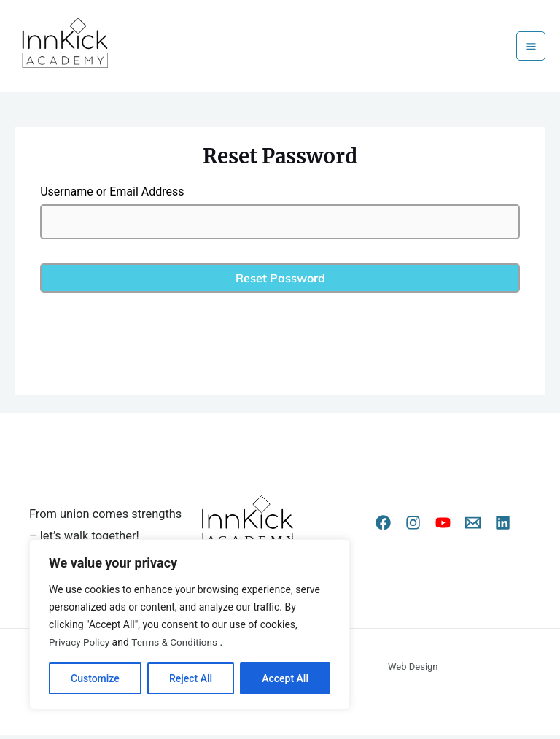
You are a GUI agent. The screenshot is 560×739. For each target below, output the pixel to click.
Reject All (191, 678)
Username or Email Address (112, 196)
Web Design (413, 671)
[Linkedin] (503, 528)
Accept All (285, 678)
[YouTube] (443, 528)
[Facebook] (383, 528)
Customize (95, 678)
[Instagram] (413, 528)
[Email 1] (473, 528)
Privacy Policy (80, 642)
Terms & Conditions (178, 642)
